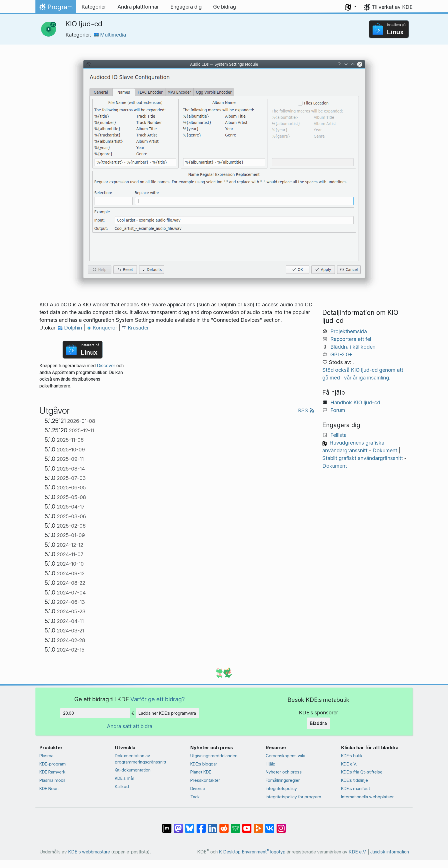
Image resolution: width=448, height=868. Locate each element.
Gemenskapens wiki (285, 756)
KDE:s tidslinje (355, 780)
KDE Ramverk (52, 772)
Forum (338, 410)
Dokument (385, 450)
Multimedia (110, 35)
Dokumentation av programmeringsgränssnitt (141, 759)
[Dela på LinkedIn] (213, 825)
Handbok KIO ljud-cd (355, 402)
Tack (195, 797)
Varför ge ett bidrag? (158, 699)
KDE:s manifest (356, 788)
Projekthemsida (349, 331)
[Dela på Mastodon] (178, 825)
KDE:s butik (352, 756)
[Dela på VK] (270, 825)
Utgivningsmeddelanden (214, 756)
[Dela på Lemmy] (235, 825)
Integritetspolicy (281, 788)
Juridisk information (390, 852)
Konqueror (103, 328)
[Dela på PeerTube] (258, 825)
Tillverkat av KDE (392, 7)
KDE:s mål (124, 778)
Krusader (135, 328)
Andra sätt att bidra (130, 726)
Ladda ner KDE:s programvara (167, 713)
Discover (106, 366)
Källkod (122, 786)
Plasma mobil (52, 780)
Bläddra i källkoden (353, 347)
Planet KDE (201, 772)
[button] (351, 7)
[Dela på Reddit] (224, 825)
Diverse (198, 788)
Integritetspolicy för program (293, 797)
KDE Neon (49, 788)
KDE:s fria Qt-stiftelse (362, 772)
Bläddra (318, 723)
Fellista (338, 435)
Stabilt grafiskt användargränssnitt (363, 458)
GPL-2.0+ (341, 354)
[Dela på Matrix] (167, 825)
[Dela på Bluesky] (190, 825)
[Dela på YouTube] (247, 825)
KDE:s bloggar (204, 764)
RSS (306, 410)
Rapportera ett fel (351, 339)
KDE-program (53, 764)
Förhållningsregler (283, 780)
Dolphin (71, 328)
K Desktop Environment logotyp (252, 852)
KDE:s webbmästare (89, 852)
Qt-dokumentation (133, 770)
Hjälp (271, 764)
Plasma (46, 756)
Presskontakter (205, 780)
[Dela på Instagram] (281, 825)
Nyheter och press (284, 772)
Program (55, 8)
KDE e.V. (349, 764)
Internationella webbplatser (367, 797)
